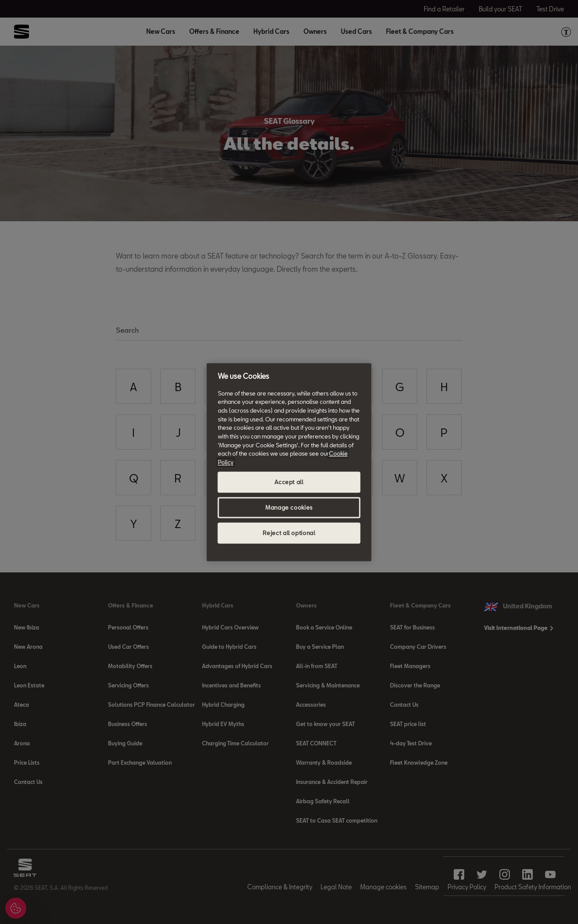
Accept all (289, 482)
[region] (289, 462)
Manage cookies (289, 507)
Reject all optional (289, 533)
